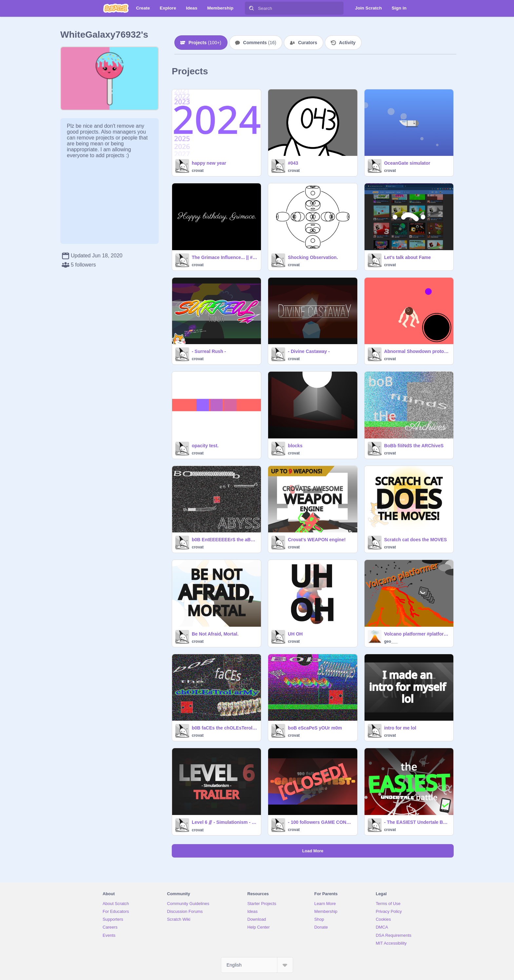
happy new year (209, 163)
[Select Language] (257, 965)
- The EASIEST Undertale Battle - (417, 822)
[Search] (251, 8)
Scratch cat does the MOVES (415, 540)
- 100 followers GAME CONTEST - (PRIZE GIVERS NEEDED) (320, 822)
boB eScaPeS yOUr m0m (315, 728)
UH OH (295, 634)
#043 (293, 163)
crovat (198, 171)
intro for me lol (400, 728)
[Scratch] (116, 8)
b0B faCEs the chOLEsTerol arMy (224, 728)
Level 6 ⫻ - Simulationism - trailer (224, 822)
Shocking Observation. (313, 257)
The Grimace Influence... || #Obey (224, 257)
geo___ (391, 641)
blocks (295, 446)
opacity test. (205, 446)
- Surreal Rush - (209, 351)
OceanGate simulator (407, 163)
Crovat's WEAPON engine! (317, 540)
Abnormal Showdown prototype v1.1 (417, 351)
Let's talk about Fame (408, 257)
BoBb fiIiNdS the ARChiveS (414, 446)
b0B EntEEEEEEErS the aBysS (224, 540)
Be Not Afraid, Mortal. (215, 634)
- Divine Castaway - (309, 351)
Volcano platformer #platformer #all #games (417, 634)
